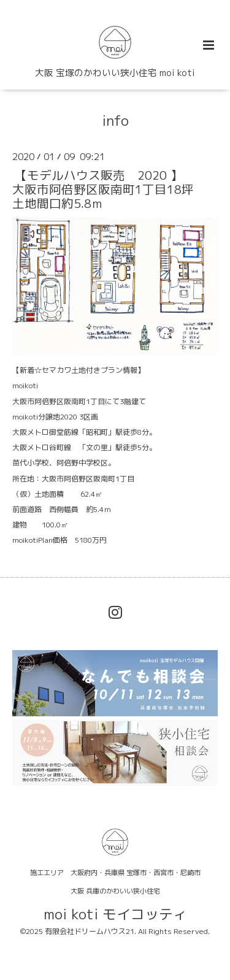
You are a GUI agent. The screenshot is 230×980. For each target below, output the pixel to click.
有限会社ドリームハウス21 (90, 931)
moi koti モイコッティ (115, 914)
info (115, 121)
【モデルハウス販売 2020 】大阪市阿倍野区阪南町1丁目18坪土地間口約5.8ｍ (103, 189)
